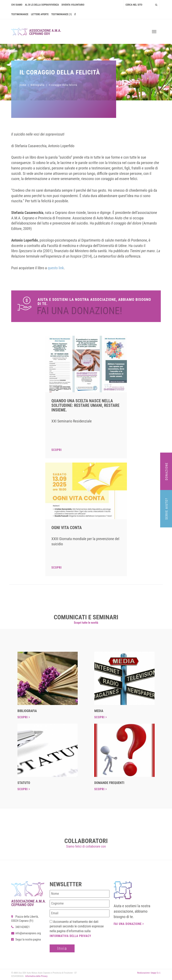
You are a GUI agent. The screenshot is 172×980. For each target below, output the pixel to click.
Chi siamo (17, 5)
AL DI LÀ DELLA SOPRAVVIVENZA (42, 5)
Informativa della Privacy (70, 936)
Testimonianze (20, 14)
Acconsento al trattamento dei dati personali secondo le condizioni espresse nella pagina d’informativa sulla (77, 929)
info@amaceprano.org (26, 933)
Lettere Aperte (40, 14)
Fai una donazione (129, 924)
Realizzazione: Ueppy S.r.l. (149, 973)
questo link (56, 268)
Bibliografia (38, 85)
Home (23, 85)
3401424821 (20, 927)
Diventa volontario (73, 5)
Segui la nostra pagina (26, 939)
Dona (86, 306)
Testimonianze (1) (62, 14)
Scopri (57, 450)
